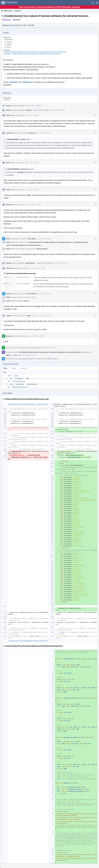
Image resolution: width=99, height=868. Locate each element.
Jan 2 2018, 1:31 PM (32, 190)
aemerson (10, 133)
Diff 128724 (32, 294)
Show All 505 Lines (27, 641)
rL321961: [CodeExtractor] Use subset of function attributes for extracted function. (32, 54)
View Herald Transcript (41, 110)
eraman (29, 110)
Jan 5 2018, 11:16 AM (37, 336)
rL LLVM (7, 100)
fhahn (13, 25)
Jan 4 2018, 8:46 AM (44, 239)
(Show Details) (42, 249)
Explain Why (17, 355)
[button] (97, 3)
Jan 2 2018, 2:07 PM (34, 205)
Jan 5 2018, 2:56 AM (44, 294)
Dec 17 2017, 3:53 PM (34, 106)
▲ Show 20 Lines (14, 641)
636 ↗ (8, 277)
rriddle (8, 316)
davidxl (9, 42)
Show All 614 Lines (29, 404)
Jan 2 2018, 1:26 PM (32, 163)
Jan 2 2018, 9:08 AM (32, 115)
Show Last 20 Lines (41, 641)
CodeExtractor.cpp (18, 381)
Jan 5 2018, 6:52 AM (44, 316)
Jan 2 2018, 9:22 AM (44, 133)
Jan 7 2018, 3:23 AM (29, 355)
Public (18, 20)
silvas (9, 47)
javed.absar (30, 263)
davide (9, 44)
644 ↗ (8, 284)
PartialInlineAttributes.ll (20, 387)
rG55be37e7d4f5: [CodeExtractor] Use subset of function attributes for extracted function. (35, 52)
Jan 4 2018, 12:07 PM (38, 268)
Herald (8, 110)
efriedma (10, 39)
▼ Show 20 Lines (42, 404)
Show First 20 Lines (15, 404)
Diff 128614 (32, 239)
